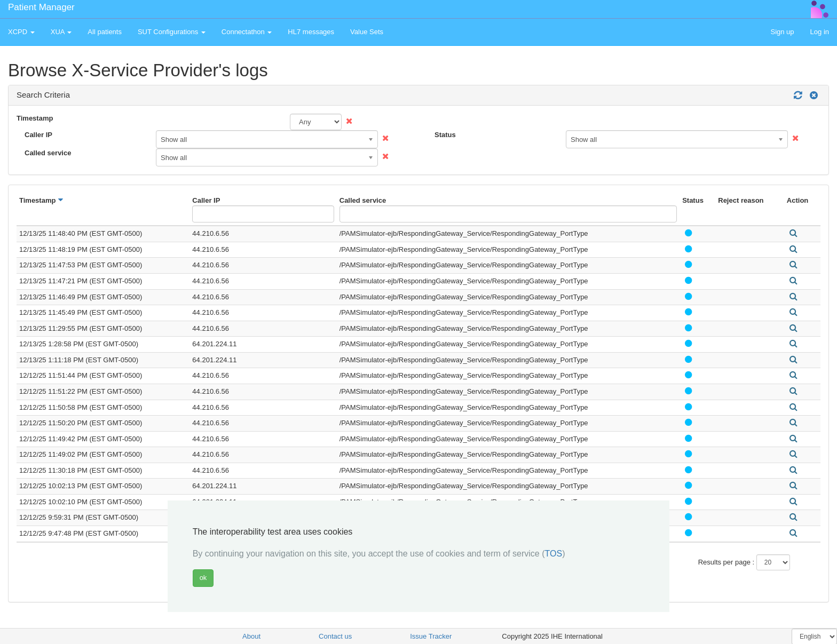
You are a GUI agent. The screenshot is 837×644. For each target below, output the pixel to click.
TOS (554, 554)
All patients (105, 32)
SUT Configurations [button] (172, 32)
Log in (820, 32)
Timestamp (35, 118)
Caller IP (38, 135)
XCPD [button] (21, 32)
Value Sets (367, 32)
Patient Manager (41, 7)
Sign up (782, 32)
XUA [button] (61, 32)
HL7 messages (311, 32)
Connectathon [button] (247, 32)
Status (445, 135)
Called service (48, 153)
